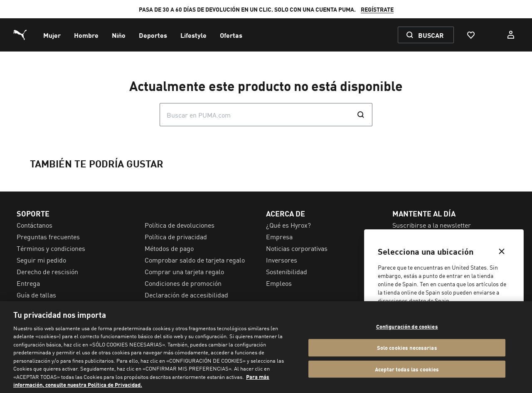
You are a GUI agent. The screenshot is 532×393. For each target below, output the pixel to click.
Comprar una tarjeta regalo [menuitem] (184, 271)
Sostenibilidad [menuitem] (287, 271)
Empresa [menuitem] (279, 236)
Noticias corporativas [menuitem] (297, 248)
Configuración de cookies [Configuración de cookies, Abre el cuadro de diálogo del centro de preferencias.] (407, 327)
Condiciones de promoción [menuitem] (183, 283)
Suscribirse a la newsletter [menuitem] (432, 225)
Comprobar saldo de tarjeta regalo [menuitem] (195, 260)
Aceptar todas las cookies (407, 369)
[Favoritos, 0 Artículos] (470, 35)
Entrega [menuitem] (28, 283)
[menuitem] (52, 35)
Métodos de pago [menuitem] (169, 248)
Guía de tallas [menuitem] (36, 295)
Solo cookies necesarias (407, 348)
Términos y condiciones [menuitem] (51, 248)
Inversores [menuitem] (282, 260)
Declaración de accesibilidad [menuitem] (186, 295)
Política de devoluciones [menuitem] (180, 225)
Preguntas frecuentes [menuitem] (48, 236)
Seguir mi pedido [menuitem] (41, 260)
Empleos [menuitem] (279, 283)
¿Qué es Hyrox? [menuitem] (288, 225)
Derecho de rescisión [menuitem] (47, 271)
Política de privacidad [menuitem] (176, 236)
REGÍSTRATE (377, 9)
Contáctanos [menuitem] (34, 225)
